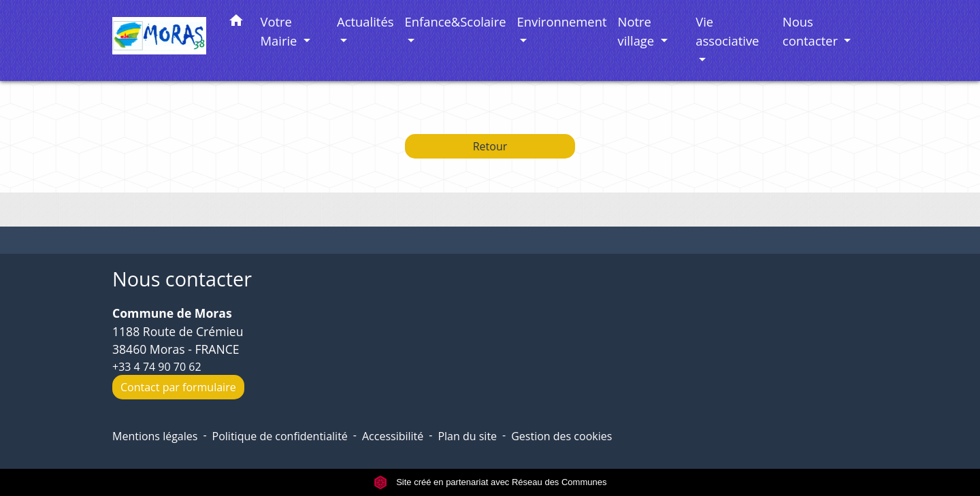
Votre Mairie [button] (281, 31)
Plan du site (467, 436)
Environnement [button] (562, 21)
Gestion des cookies (561, 436)
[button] (236, 23)
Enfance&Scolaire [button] (456, 21)
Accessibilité (393, 436)
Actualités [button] (365, 21)
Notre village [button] (638, 31)
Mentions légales (155, 436)
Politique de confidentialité (280, 436)
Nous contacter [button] (812, 31)
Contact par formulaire (178, 387)
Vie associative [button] (727, 31)
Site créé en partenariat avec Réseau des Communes (490, 482)
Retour (490, 146)
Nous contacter (182, 279)
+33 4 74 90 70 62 (157, 367)
